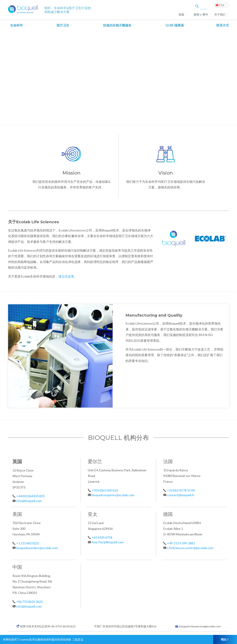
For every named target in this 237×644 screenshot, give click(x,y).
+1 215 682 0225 (28, 543)
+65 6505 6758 (102, 537)
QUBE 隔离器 (175, 25)
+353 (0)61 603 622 (105, 490)
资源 (181, 14)
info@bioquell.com (29, 501)
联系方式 (223, 25)
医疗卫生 (63, 25)
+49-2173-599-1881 (181, 543)
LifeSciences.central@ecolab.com (190, 548)
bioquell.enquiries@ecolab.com (113, 495)
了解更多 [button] (78, 639)
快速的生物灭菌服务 (117, 25)
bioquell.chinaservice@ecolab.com (200, 626)
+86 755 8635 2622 (29, 602)
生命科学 (16, 25)
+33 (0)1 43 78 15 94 (181, 490)
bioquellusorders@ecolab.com (37, 548)
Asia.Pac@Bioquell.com (108, 542)
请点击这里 (66, 276)
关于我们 (220, 14)
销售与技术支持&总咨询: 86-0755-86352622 (48, 626)
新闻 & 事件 (201, 14)
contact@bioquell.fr (181, 495)
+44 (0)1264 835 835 (30, 496)
